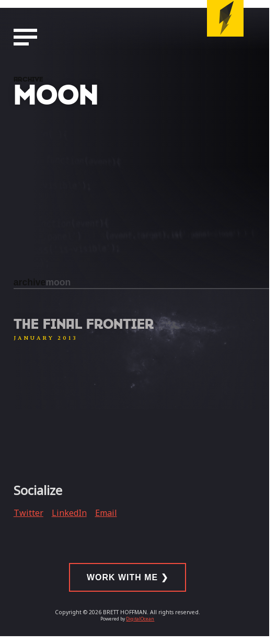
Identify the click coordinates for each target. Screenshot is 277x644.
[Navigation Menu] (25, 38)
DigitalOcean (140, 619)
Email (106, 513)
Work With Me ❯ (128, 577)
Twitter (28, 513)
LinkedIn (69, 513)
